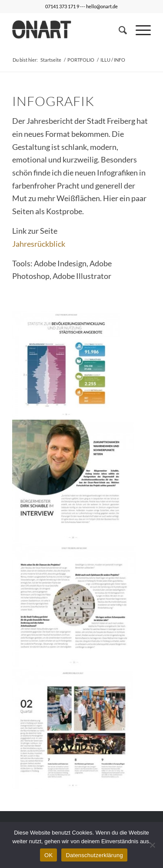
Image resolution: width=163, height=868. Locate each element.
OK (48, 855)
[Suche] (118, 30)
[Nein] (152, 845)
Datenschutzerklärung (94, 855)
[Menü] (139, 30)
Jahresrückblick (39, 244)
